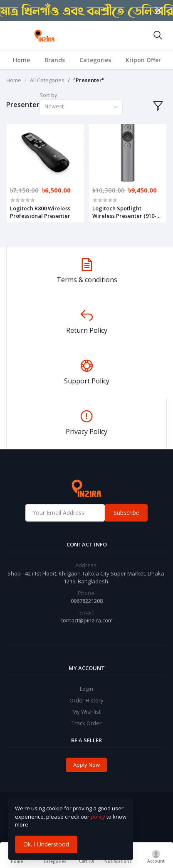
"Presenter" (89, 80)
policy (98, 817)
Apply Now (86, 765)
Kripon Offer (143, 60)
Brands (55, 60)
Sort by (48, 95)
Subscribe (126, 513)
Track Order (86, 723)
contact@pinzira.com (86, 620)
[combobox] (81, 107)
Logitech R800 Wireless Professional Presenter (40, 212)
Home (21, 60)
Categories (95, 60)
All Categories (47, 80)
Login (86, 689)
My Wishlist (86, 712)
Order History (86, 700)
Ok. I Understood (46, 844)
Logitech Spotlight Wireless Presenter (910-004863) (124, 212)
